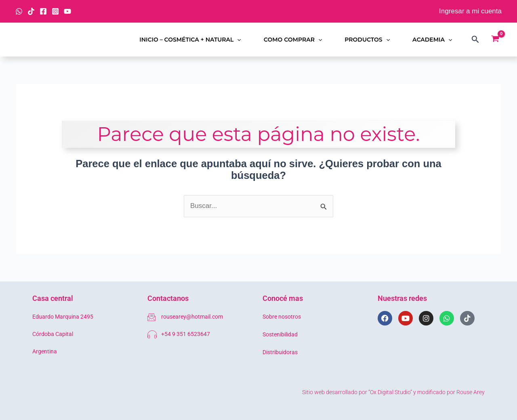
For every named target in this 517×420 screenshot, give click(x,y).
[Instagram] (55, 11)
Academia (432, 40)
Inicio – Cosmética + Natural (190, 40)
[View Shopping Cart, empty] (495, 40)
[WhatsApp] (19, 11)
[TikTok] (31, 11)
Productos (367, 40)
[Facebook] (43, 11)
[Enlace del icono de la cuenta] (470, 12)
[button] (237, 40)
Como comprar (293, 40)
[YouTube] (67, 11)
